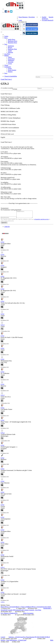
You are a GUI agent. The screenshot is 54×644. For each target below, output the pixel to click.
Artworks (11, 62)
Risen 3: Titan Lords (22, 608)
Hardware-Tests (12, 49)
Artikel (10, 51)
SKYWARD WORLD (44, 638)
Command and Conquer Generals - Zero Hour (28, 611)
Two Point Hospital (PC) (30, 638)
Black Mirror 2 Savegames (8, 608)
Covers (10, 64)
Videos (10, 57)
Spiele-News (11, 39)
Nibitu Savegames (28, 615)
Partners (10, 72)
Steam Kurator (12, 70)
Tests (6, 44)
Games (6, 36)
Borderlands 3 (47, 610)
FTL (16, 615)
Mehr (52, 642)
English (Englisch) (45, 18)
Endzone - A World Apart (16, 638)
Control (3, 638)
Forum (10, 68)
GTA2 (2, 243)
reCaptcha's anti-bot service (42, 221)
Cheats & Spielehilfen (11, 76)
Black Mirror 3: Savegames (36, 608)
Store (6, 73)
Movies (10, 47)
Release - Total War (6, 642)
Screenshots (11, 59)
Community (8, 67)
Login (20, 20)
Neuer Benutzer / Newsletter (27, 17)
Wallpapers (11, 60)
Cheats (6, 65)
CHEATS (7, 228)
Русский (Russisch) (48, 20)
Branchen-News (12, 43)
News (6, 38)
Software (10, 52)
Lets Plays (7, 54)
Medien (6, 56)
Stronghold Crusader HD (8, 611)
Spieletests (11, 46)
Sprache (51, 17)
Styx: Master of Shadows (8, 615)
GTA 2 (3, 326)
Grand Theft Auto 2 (6, 79)
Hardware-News (13, 41)
